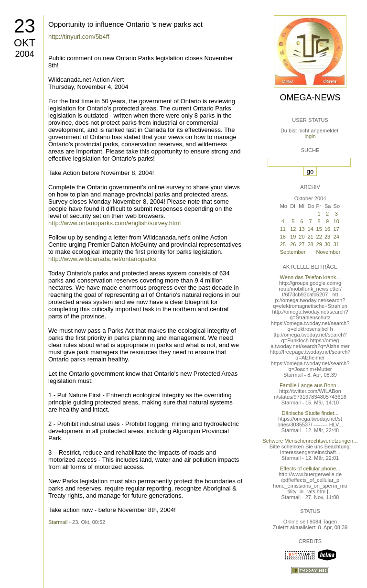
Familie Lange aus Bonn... (310, 385)
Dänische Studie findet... (310, 413)
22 (319, 237)
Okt (25, 43)
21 (311, 237)
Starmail (58, 522)
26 (293, 244)
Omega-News (310, 98)
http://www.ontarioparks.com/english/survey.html (114, 223)
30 (327, 244)
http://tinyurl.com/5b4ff (79, 37)
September (293, 252)
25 (283, 244)
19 (293, 237)
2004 (24, 54)
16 (327, 229)
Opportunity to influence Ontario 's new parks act (125, 24)
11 (283, 229)
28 (311, 244)
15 (319, 229)
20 (302, 237)
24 (336, 237)
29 (319, 244)
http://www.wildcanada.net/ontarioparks (102, 259)
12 (293, 229)
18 (283, 237)
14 (311, 229)
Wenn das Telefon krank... (310, 277)
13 (302, 229)
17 (336, 229)
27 (302, 244)
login (310, 136)
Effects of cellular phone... (310, 468)
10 (336, 221)
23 (25, 26)
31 (336, 244)
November (329, 252)
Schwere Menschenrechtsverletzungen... (310, 441)
